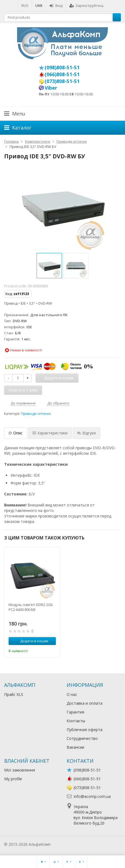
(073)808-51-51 (62, 81)
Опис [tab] (16, 433)
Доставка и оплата (85, 703)
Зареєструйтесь (87, 5)
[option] (49, 266)
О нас (72, 694)
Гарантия (75, 712)
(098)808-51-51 (62, 67)
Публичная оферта (85, 730)
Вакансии (75, 747)
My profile (13, 779)
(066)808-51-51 (62, 74)
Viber (51, 88)
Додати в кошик (31, 641)
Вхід (56, 5)
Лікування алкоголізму (73, 844)
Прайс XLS (14, 694)
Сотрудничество (82, 738)
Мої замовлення (20, 770)
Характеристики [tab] (50, 433)
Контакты (76, 721)
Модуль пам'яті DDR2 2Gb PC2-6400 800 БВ (31, 607)
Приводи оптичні (36, 414)
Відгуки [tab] (86, 433)
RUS (25, 5)
